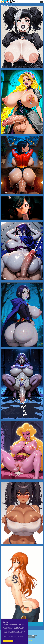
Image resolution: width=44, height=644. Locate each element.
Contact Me (30, 641)
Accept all (8, 641)
